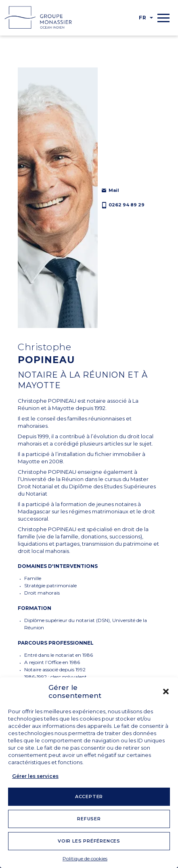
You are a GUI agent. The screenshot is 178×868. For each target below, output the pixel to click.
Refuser (89, 819)
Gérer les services (35, 776)
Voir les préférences (89, 841)
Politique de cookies (85, 859)
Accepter (89, 797)
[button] (166, 691)
